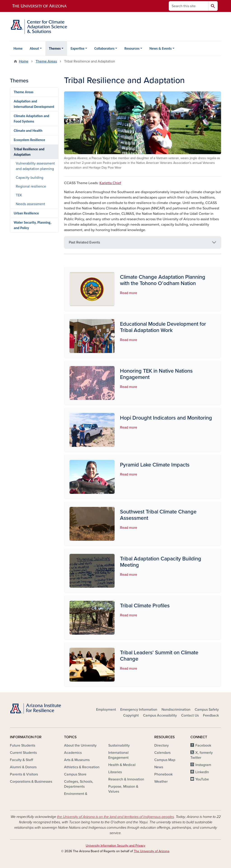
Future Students (23, 745)
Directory (162, 745)
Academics (73, 753)
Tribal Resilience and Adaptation (29, 152)
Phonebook (163, 774)
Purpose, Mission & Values (123, 789)
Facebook (203, 745)
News (159, 767)
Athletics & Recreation (82, 767)
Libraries (115, 772)
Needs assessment (30, 204)
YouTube (202, 779)
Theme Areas (46, 61)
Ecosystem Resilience (29, 140)
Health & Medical (122, 765)
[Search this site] (189, 6)
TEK (19, 195)
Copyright (131, 715)
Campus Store (75, 774)
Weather (161, 782)
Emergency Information (139, 710)
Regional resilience (31, 186)
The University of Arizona (151, 851)
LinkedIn (202, 772)
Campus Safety (207, 710)
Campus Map (165, 760)
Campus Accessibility (160, 715)
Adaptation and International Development (34, 104)
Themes (55, 48)
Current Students (23, 753)
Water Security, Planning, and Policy (33, 225)
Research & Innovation (126, 779)
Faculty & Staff (21, 760)
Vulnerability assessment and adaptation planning (35, 166)
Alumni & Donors (23, 767)
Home (18, 48)
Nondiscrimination (176, 710)
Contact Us (190, 715)
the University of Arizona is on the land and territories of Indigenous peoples (115, 817)
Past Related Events (84, 242)
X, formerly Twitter (202, 755)
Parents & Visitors (24, 774)
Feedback (211, 715)
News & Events (160, 48)
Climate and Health (28, 131)
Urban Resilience (26, 213)
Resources (132, 48)
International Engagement (118, 755)
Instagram (203, 765)
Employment (106, 710)
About (34, 48)
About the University (80, 745)
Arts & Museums (77, 760)
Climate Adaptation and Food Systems (31, 119)
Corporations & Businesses (31, 782)
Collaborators (104, 48)
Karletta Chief (110, 183)
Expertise (77, 48)
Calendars (162, 753)
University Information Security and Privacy (115, 846)
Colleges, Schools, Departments (79, 784)
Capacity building (30, 178)
